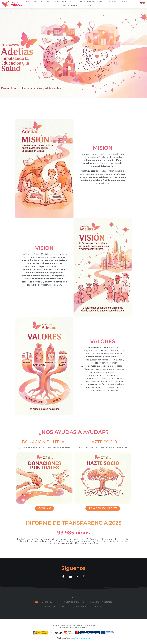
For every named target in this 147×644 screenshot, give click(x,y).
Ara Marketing (82, 638)
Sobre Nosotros (42, 2)
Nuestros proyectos (65, 2)
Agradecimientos (71, 6)
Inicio (27, 2)
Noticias (126, 2)
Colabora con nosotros (92, 2)
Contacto (87, 6)
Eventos (113, 2)
